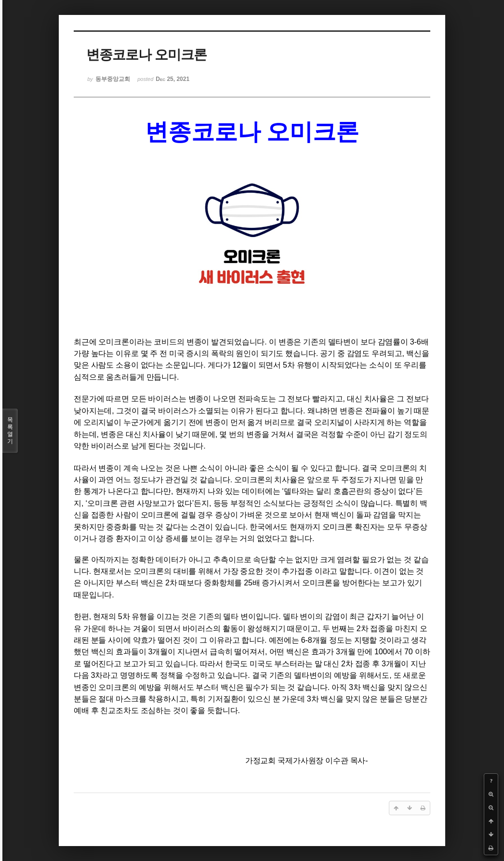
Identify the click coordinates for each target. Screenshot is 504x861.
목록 (10, 431)
